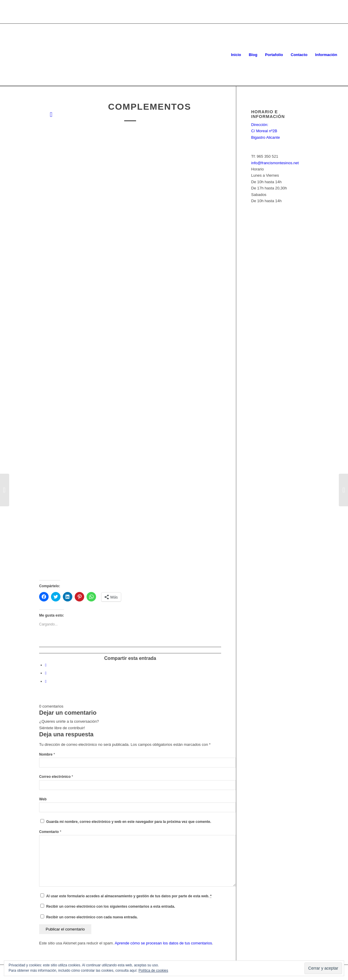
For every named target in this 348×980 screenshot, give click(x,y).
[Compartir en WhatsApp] (46, 681)
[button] (150, 225)
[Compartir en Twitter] (46, 673)
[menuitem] (236, 55)
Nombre (47, 754)
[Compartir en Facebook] (46, 665)
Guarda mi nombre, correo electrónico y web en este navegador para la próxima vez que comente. (129, 822)
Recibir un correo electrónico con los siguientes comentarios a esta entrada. (111, 906)
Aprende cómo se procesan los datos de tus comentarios (163, 943)
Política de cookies (153, 971)
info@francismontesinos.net (275, 163)
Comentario (50, 832)
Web (43, 799)
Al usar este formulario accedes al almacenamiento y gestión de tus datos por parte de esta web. (129, 896)
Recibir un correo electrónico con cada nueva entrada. (92, 917)
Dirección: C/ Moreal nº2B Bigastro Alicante (265, 131)
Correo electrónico (56, 777)
